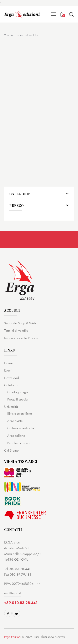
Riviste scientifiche (20, 413)
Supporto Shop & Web (20, 323)
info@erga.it (12, 593)
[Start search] (71, 14)
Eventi (8, 370)
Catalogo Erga (18, 392)
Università (11, 407)
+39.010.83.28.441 (21, 603)
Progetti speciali (18, 399)
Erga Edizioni (13, 637)
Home (8, 363)
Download (12, 378)
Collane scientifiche (21, 428)
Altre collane (16, 436)
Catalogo (11, 385)
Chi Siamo (11, 450)
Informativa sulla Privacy (21, 338)
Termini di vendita (16, 330)
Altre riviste (15, 421)
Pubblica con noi (19, 443)
